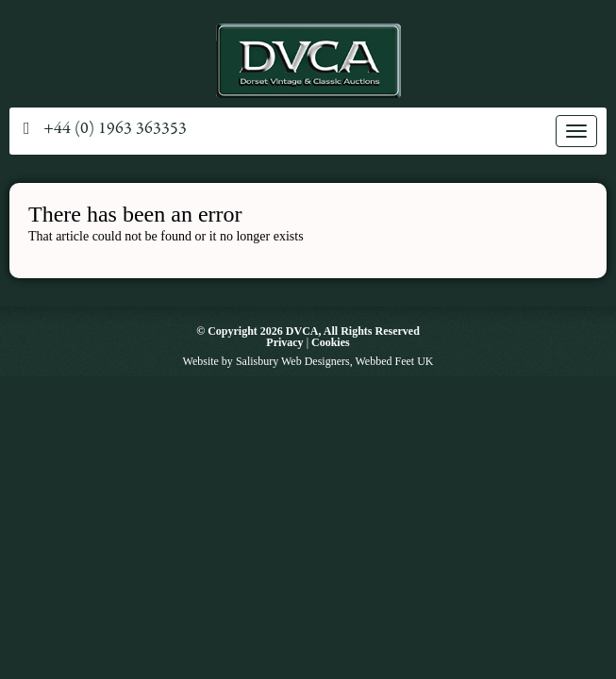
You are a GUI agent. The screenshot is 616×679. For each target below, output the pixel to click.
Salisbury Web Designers (293, 361)
